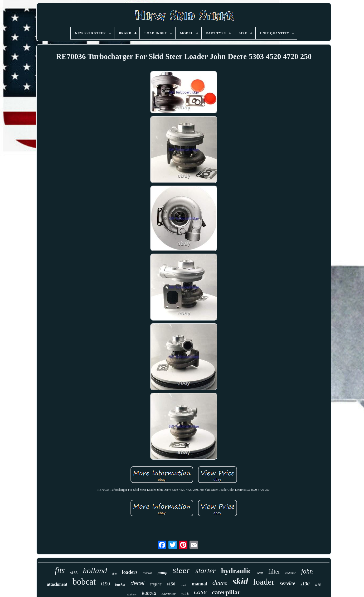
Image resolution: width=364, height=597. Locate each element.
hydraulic (236, 571)
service (287, 583)
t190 (105, 584)
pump (162, 573)
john (307, 571)
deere (220, 583)
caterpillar (226, 592)
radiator (290, 573)
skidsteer (132, 594)
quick (185, 594)
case (200, 592)
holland (95, 571)
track (184, 585)
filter (274, 572)
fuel (115, 574)
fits (60, 570)
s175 (318, 585)
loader (264, 582)
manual (200, 584)
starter (205, 571)
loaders (130, 572)
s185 (74, 573)
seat (260, 573)
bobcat (84, 582)
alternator (169, 594)
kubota (149, 593)
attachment (57, 584)
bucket (120, 584)
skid (240, 581)
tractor (148, 573)
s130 (305, 584)
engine (156, 584)
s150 (171, 584)
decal (137, 583)
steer (181, 570)
